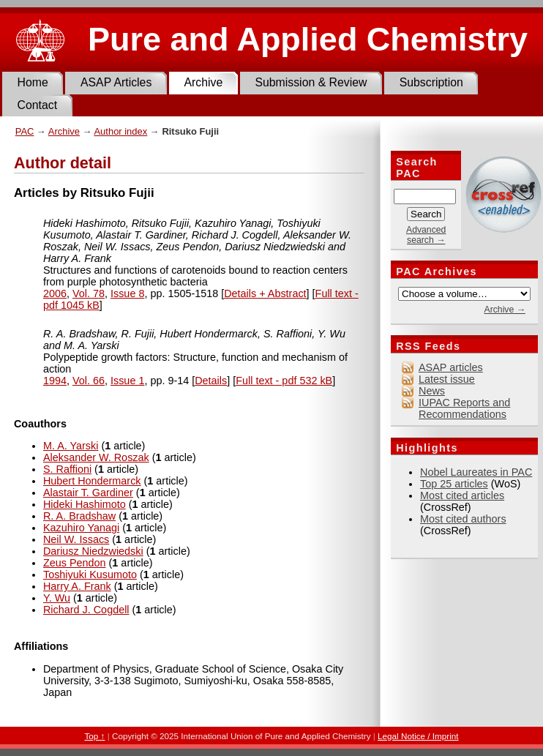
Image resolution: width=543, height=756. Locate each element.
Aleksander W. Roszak (96, 457)
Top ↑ (94, 736)
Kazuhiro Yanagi (81, 528)
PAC (25, 131)
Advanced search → (426, 235)
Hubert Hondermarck (92, 481)
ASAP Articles (116, 82)
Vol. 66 (89, 381)
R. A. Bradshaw (79, 516)
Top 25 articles (454, 484)
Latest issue (447, 379)
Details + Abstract (265, 293)
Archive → (504, 310)
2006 (55, 293)
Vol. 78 (89, 293)
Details (211, 381)
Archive (203, 82)
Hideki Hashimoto (85, 504)
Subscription (431, 82)
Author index (120, 131)
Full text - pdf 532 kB (284, 381)
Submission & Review (311, 82)
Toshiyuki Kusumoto (90, 575)
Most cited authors (463, 519)
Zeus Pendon (75, 563)
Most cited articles (462, 495)
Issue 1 (127, 381)
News (432, 391)
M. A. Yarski (71, 446)
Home (33, 82)
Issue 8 (127, 293)
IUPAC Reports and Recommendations (464, 408)
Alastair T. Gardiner (88, 493)
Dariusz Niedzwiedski (93, 551)
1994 (55, 381)
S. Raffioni (67, 469)
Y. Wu (57, 598)
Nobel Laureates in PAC (476, 472)
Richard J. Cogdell (86, 610)
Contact (38, 105)
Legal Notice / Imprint (418, 736)
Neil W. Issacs (76, 539)
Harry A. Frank (77, 586)
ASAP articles (451, 367)
